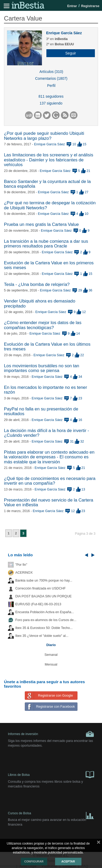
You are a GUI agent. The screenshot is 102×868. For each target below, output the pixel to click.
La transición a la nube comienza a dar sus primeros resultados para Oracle (46, 244)
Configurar (34, 861)
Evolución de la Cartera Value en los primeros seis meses (49, 265)
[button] (69, 53)
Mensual (51, 664)
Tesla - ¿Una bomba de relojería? (37, 284)
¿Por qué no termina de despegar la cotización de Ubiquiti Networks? (50, 205)
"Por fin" (21, 565)
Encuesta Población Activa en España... (45, 612)
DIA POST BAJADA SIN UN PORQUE (43, 596)
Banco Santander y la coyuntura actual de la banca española (47, 184)
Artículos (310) (51, 72)
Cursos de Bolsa (51, 814)
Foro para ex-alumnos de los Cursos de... (46, 620)
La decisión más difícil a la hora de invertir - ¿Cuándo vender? (47, 433)
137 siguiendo (51, 103)
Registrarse (90, 6)
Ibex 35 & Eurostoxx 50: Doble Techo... (44, 628)
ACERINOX (24, 573)
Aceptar (68, 861)
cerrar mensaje (99, 843)
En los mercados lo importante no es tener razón (45, 390)
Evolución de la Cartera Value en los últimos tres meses (47, 347)
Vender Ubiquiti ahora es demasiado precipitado (40, 303)
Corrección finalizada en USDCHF (40, 588)
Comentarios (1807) (51, 78)
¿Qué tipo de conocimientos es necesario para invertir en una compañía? (50, 481)
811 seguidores (51, 96)
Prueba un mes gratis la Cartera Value (41, 224)
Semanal (51, 655)
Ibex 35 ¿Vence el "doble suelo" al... (42, 636)
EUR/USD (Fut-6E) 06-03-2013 (38, 604)
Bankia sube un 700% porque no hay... (44, 581)
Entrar (72, 6)
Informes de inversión (51, 734)
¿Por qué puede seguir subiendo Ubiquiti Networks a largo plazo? (44, 136)
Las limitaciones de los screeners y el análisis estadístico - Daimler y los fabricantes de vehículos (49, 160)
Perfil (51, 86)
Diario (51, 645)
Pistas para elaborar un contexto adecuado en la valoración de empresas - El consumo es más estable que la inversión (49, 457)
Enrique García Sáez (64, 33)
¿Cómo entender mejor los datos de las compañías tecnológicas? (43, 325)
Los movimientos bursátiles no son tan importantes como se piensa (42, 368)
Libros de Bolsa (51, 774)
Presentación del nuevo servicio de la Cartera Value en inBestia (49, 502)
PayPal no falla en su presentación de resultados (41, 411)
